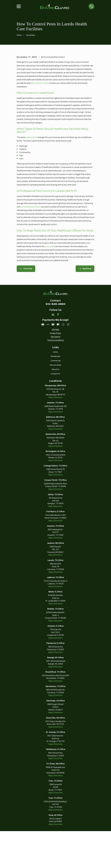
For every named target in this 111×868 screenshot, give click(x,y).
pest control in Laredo (40, 120)
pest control (50, 283)
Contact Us (55, 411)
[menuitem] (56, 366)
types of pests (31, 174)
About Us (55, 406)
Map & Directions (55, 434)
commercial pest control (31, 244)
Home (55, 389)
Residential (55, 393)
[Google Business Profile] (53, 351)
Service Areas (55, 402)
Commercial (55, 398)
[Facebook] (58, 351)
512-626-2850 (55, 341)
